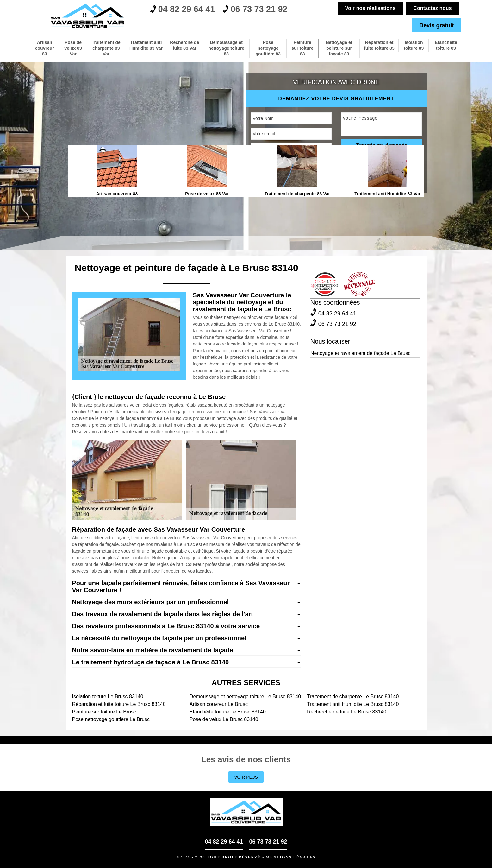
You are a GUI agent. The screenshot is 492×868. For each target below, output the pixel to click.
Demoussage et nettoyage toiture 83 (226, 48)
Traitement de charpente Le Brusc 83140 (353, 697)
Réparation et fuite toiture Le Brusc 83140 (119, 704)
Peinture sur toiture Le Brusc (104, 712)
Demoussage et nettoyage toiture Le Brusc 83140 (245, 697)
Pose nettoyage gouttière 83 (268, 48)
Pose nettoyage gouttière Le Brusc (111, 719)
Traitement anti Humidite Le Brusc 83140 (353, 704)
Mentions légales (291, 857)
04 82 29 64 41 (184, 10)
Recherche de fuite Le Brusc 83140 (347, 712)
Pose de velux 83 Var (73, 48)
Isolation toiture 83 (413, 45)
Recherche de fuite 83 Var (184, 45)
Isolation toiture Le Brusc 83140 (108, 697)
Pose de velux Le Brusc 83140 (224, 719)
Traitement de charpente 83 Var (106, 48)
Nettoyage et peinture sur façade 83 (339, 48)
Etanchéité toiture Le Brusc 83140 (228, 712)
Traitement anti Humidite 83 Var (146, 48)
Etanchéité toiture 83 (446, 45)
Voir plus (246, 777)
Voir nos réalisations (370, 8)
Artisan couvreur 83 (45, 48)
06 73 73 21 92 (261, 10)
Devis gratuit (436, 25)
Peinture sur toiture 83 (302, 48)
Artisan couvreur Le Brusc (219, 704)
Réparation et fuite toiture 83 (379, 45)
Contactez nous (432, 8)
